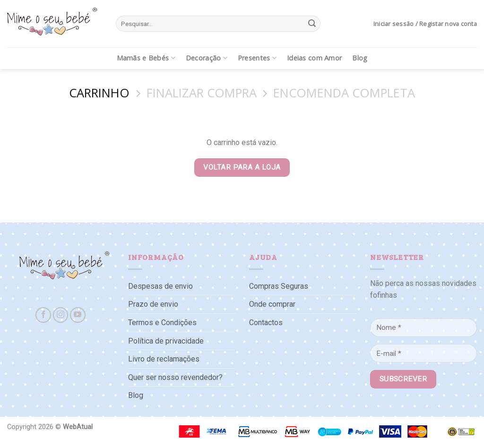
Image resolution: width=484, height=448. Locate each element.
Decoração (207, 58)
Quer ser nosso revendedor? (175, 377)
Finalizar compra (202, 93)
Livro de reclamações (164, 359)
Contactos (266, 323)
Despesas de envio (160, 286)
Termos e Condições (162, 323)
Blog (360, 58)
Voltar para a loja (242, 167)
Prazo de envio (153, 304)
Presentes (257, 58)
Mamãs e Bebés (146, 58)
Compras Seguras (279, 286)
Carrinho (99, 93)
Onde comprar (272, 304)
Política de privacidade (166, 341)
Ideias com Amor (314, 58)
